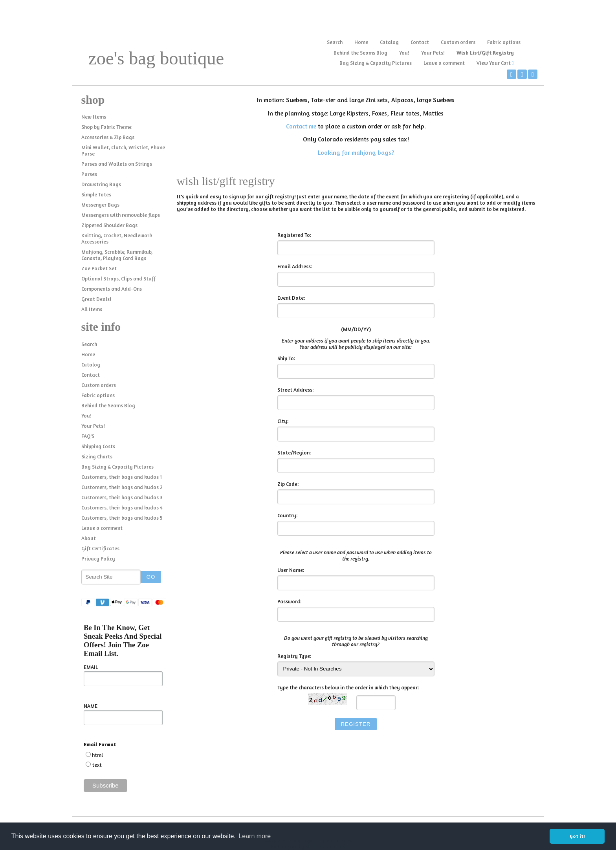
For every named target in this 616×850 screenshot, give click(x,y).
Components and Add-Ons (112, 289)
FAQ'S (88, 436)
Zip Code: (288, 484)
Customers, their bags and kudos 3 (122, 497)
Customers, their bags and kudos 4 (122, 507)
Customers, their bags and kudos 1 (122, 477)
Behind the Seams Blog (360, 53)
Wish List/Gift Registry (485, 53)
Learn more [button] (255, 836)
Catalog (389, 42)
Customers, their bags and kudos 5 (122, 518)
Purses (89, 174)
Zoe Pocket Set (99, 268)
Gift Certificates (100, 548)
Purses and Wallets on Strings (117, 164)
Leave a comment (444, 63)
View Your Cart (494, 63)
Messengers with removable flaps (121, 215)
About (89, 538)
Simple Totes (96, 194)
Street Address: (295, 390)
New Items (94, 117)
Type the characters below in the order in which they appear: (348, 687)
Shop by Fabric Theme (106, 127)
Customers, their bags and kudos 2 (122, 487)
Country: (287, 515)
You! (404, 53)
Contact (420, 42)
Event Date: (291, 298)
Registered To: (294, 235)
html (97, 755)
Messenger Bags (100, 205)
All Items (92, 309)
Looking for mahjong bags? (356, 152)
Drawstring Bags (101, 184)
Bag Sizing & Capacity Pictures (376, 63)
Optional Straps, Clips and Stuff (118, 278)
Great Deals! (96, 299)
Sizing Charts (97, 456)
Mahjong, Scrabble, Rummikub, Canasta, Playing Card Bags (117, 255)
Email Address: (295, 266)
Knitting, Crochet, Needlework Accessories (117, 238)
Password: (289, 601)
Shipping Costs (98, 446)
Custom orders (458, 42)
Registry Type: (294, 656)
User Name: (291, 570)
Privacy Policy (98, 559)
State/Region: (294, 452)
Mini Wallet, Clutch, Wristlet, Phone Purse (123, 150)
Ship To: (286, 358)
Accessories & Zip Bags (108, 137)
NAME (91, 706)
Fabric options (504, 42)
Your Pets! (433, 53)
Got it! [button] (577, 836)
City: (283, 421)
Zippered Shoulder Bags (109, 225)
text (97, 765)
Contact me (301, 126)
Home (361, 42)
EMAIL (91, 667)
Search (335, 42)
